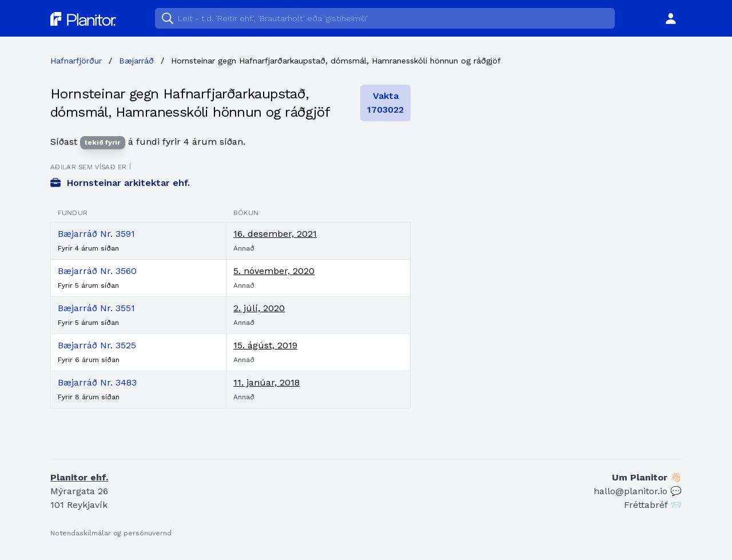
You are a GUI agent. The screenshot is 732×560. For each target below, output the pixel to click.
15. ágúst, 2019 (265, 345)
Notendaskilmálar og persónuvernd (111, 533)
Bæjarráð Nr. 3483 (97, 382)
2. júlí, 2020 (259, 308)
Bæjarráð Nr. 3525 (97, 345)
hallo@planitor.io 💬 (638, 491)
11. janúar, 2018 (266, 382)
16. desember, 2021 (275, 234)
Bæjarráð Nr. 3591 (96, 234)
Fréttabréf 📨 (653, 505)
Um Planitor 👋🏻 (647, 477)
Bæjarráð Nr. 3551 (96, 308)
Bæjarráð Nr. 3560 (97, 271)
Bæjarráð (136, 61)
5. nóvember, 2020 (274, 271)
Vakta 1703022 (385, 103)
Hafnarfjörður (76, 61)
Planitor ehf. (79, 477)
